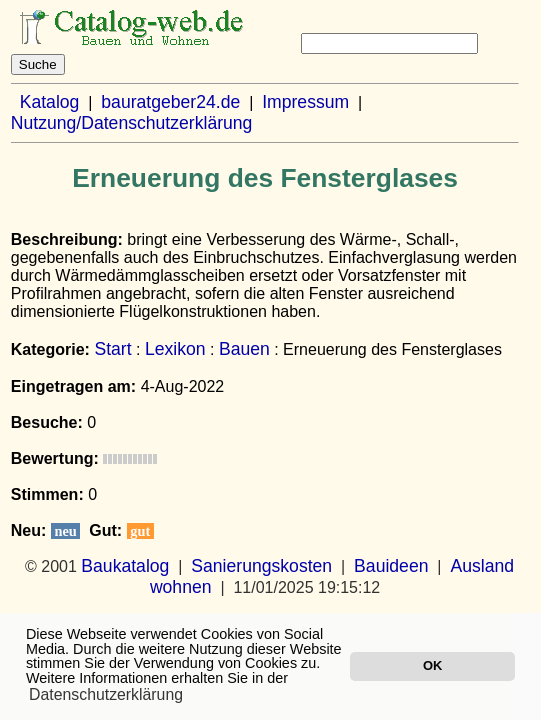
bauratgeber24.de (170, 102)
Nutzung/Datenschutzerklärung (132, 123)
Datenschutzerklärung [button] (106, 694)
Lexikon (175, 349)
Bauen (244, 349)
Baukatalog (125, 566)
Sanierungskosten (261, 566)
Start (112, 349)
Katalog (50, 102)
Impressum (305, 102)
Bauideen (391, 566)
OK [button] (432, 665)
